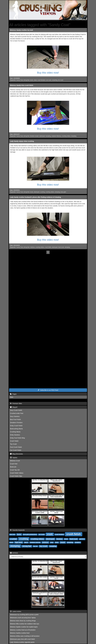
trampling (48, 136)
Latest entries (16, 611)
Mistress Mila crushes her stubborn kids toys (25, 624)
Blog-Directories (16, 454)
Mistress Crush (15, 461)
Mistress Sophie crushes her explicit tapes (24, 627)
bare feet (12, 535)
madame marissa (35, 542)
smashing (55, 80)
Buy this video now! (48, 73)
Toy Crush (13, 444)
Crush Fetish (14, 441)
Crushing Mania (15, 432)
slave (35, 80)
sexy (52, 542)
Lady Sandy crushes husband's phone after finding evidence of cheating (36, 197)
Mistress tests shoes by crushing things (23, 621)
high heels (19, 542)
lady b (26, 542)
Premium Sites (16, 403)
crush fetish (48, 247)
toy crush (43, 546)
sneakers (78, 542)
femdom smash (34, 136)
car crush (49, 80)
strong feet (26, 80)
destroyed (42, 136)
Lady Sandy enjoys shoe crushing (22, 141)
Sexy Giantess (15, 416)
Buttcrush (13, 467)
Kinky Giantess (15, 435)
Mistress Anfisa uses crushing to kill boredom (25, 636)
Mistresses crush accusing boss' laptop (23, 618)
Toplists (14, 458)
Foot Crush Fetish (16, 447)
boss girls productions (30, 535)
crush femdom (41, 80)
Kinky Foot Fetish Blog (17, 438)
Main (12, 397)
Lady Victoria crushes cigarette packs (22, 642)
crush (50, 534)
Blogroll (14, 407)
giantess (82, 539)
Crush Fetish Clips (16, 476)
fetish (66, 539)
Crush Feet (14, 464)
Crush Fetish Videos (17, 473)
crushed (13, 539)
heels (11, 542)
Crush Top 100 (15, 470)
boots (32, 80)
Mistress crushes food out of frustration (23, 630)
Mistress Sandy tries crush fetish (22, 85)
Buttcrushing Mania (16, 429)
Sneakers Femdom (16, 423)
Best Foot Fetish (15, 419)
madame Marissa (56, 136)
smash (63, 542)
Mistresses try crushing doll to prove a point (24, 615)
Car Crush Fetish (16, 450)
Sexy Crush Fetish (16, 410)
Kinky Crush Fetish (16, 426)
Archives (14, 553)
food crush (61, 247)
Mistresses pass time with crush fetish (22, 639)
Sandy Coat (19, 80)
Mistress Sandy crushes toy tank (22, 30)
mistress (32, 247)
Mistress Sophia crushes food (20, 633)
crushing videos (66, 136)
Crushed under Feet (17, 413)
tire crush (61, 80)
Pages (13, 394)
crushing (42, 192)
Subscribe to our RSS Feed (48, 390)
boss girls (63, 192)
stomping (57, 192)
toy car (35, 546)
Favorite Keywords (17, 530)
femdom (59, 539)
